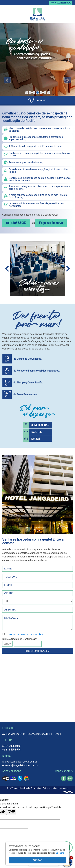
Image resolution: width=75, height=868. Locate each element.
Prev (7, 80)
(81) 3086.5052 (16, 223)
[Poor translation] (11, 812)
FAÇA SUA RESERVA (61, 3)
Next (68, 80)
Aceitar (38, 860)
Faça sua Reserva (51, 223)
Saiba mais (61, 853)
